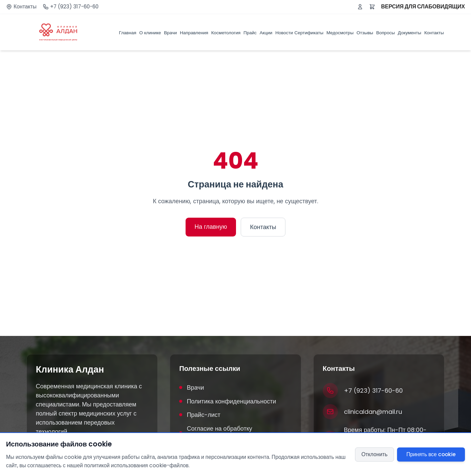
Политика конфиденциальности (228, 401)
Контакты (25, 7)
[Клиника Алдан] (58, 32)
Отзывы (365, 33)
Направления (194, 33)
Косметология (226, 33)
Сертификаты (309, 33)
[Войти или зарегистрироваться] (360, 7)
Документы (409, 33)
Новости (284, 33)
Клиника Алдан (70, 370)
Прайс (250, 33)
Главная (128, 33)
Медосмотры (340, 33)
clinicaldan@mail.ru (373, 412)
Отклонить (375, 454)
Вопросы (385, 33)
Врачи (170, 33)
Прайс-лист (200, 415)
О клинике (150, 33)
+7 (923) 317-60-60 (74, 7)
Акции (266, 33)
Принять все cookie (431, 454)
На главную (211, 227)
